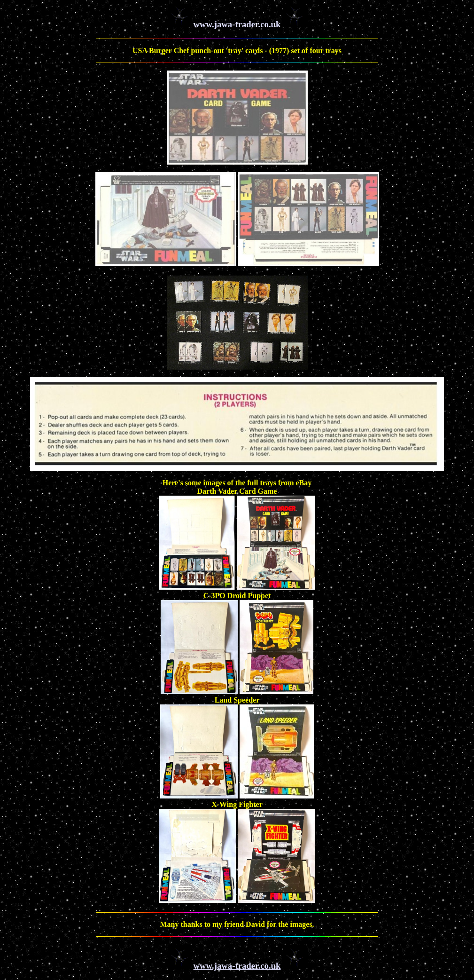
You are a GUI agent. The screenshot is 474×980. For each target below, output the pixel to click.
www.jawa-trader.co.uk (237, 24)
